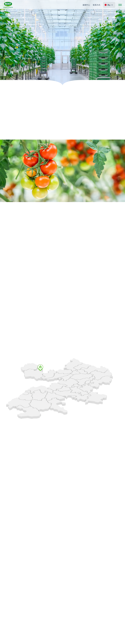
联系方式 (97, 5)
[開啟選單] (120, 5)
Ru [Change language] (109, 5)
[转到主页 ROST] (8, 5)
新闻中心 (86, 5)
